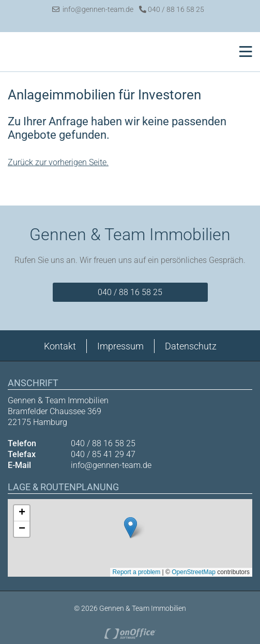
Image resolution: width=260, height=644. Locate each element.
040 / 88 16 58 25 (172, 9)
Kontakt (60, 346)
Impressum (120, 346)
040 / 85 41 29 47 (103, 454)
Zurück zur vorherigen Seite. (58, 162)
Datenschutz (191, 346)
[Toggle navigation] (243, 52)
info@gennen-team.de (93, 9)
